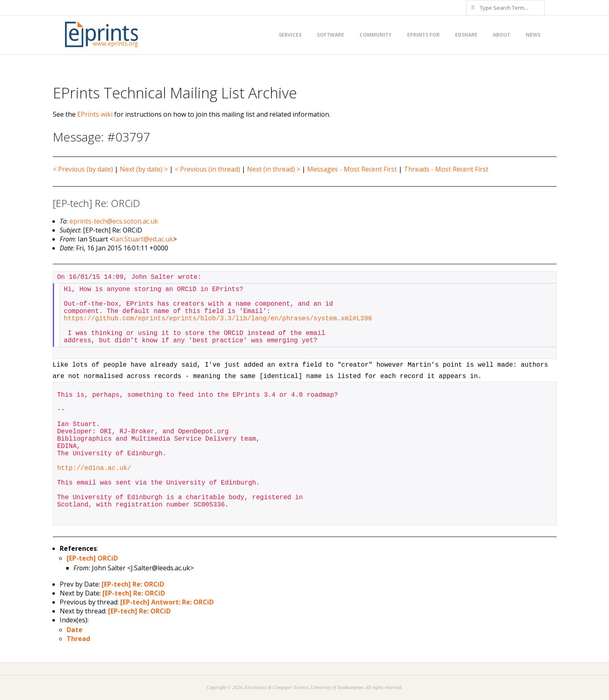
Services (290, 35)
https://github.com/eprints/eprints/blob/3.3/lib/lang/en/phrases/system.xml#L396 (218, 319)
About (502, 35)
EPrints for (423, 35)
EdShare (466, 35)
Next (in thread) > (274, 169)
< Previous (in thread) (207, 169)
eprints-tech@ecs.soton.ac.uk (114, 221)
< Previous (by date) (83, 169)
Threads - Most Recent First (446, 169)
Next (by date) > (144, 169)
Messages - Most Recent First (352, 169)
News (533, 35)
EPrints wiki (95, 114)
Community (376, 35)
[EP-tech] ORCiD (92, 558)
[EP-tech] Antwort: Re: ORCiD (167, 602)
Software (331, 35)
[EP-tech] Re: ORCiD (133, 584)
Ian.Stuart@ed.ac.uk (143, 239)
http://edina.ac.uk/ (94, 468)
